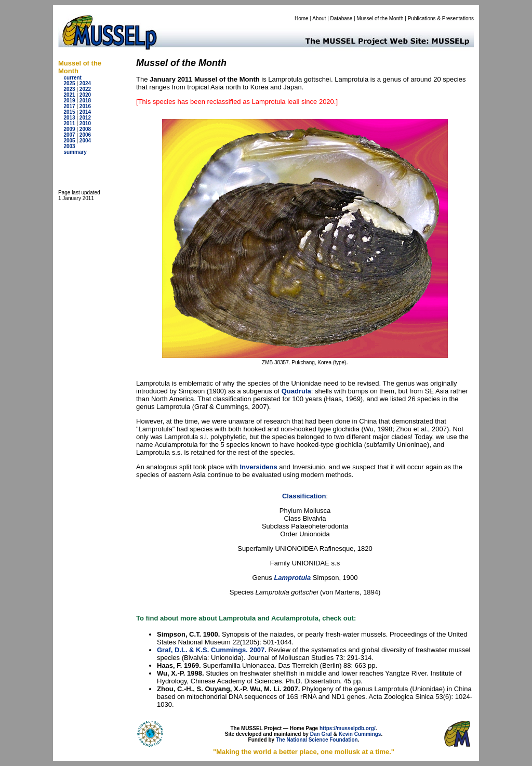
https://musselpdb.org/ (348, 728)
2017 (69, 106)
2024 (85, 83)
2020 (85, 95)
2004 (85, 141)
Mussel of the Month (380, 18)
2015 (69, 112)
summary (75, 152)
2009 (69, 129)
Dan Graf (321, 734)
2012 (85, 118)
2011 (69, 123)
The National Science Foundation (317, 740)
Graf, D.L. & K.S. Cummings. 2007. (212, 650)
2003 (69, 146)
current (72, 78)
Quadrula (296, 391)
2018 (85, 101)
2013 (69, 118)
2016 (85, 106)
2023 (69, 89)
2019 (69, 101)
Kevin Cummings (360, 734)
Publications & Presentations (441, 18)
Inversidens (258, 467)
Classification (304, 496)
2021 (69, 95)
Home (302, 18)
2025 (69, 83)
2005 (69, 141)
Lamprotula (292, 578)
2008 (85, 129)
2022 (85, 89)
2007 (69, 135)
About (319, 18)
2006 (85, 135)
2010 (85, 123)
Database (342, 18)
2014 (85, 112)
